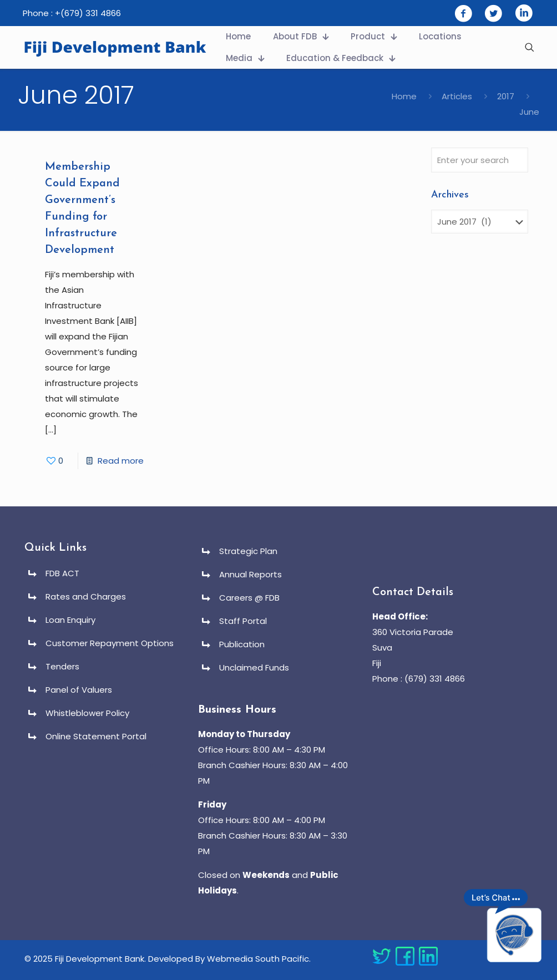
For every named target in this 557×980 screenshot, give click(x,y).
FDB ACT (62, 573)
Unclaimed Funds (254, 667)
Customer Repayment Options (110, 643)
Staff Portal (243, 621)
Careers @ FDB (249, 598)
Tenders (62, 666)
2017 (506, 96)
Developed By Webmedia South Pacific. (229, 959)
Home (404, 96)
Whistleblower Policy (87, 713)
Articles (457, 96)
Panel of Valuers (79, 690)
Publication (242, 644)
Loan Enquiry (70, 620)
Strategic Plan (248, 551)
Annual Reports (250, 574)
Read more (121, 461)
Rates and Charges (86, 596)
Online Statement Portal (96, 736)
